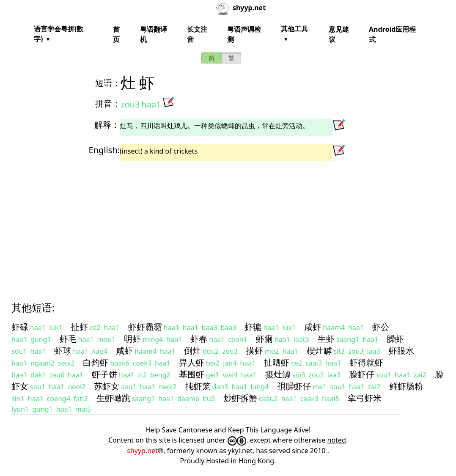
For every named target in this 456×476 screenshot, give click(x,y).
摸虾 (255, 351)
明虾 (132, 339)
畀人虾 (192, 362)
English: (104, 150)
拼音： (108, 103)
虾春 (199, 339)
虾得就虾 (366, 362)
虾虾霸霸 (145, 327)
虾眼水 (401, 351)
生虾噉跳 (113, 398)
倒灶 (192, 351)
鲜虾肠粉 (406, 386)
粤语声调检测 (244, 34)
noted (337, 440)
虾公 (381, 327)
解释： (107, 125)
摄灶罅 (278, 374)
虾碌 (20, 327)
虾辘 (253, 327)
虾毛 (68, 339)
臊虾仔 (362, 374)
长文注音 (197, 34)
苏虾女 (107, 386)
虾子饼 (104, 374)
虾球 (63, 351)
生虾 (326, 339)
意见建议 (339, 34)
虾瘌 (264, 339)
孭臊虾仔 (294, 386)
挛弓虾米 (365, 398)
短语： (108, 83)
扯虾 (80, 327)
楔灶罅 (319, 351)
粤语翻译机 (154, 34)
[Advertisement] (228, 224)
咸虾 (313, 327)
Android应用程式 (392, 34)
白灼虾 (96, 362)
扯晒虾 (277, 362)
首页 (116, 34)
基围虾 (192, 374)
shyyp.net (142, 451)
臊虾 (395, 339)
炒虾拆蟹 (240, 398)
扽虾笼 (198, 386)
